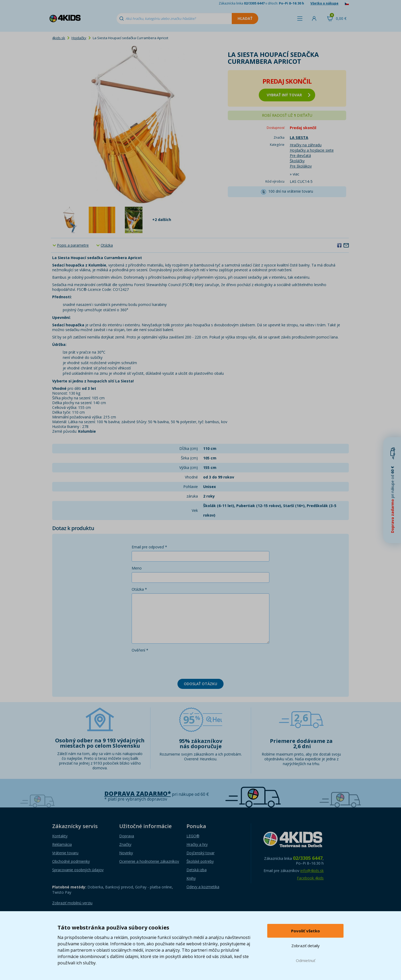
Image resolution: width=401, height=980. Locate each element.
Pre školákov (301, 166)
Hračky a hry (197, 844)
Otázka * (139, 589)
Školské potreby (200, 861)
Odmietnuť (306, 960)
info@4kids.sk (312, 871)
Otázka (107, 245)
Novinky (126, 853)
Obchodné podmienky (71, 861)
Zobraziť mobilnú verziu (72, 903)
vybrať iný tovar (289, 95)
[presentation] (172, 665)
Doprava (127, 836)
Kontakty (60, 836)
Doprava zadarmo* (138, 794)
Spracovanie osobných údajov (78, 870)
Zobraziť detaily (306, 946)
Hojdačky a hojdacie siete (312, 150)
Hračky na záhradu (306, 145)
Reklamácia (62, 844)
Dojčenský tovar (200, 853)
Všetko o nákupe (324, 3)
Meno (137, 568)
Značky (125, 844)
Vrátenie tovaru (65, 853)
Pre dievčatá (300, 155)
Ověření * (140, 650)
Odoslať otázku (200, 684)
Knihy (191, 878)
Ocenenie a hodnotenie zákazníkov (149, 861)
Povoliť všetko (306, 931)
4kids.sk (59, 38)
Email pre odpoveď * (149, 547)
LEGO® (193, 836)
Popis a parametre (73, 245)
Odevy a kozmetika (203, 887)
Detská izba (197, 870)
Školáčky (297, 161)
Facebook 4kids (310, 878)
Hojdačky (79, 38)
